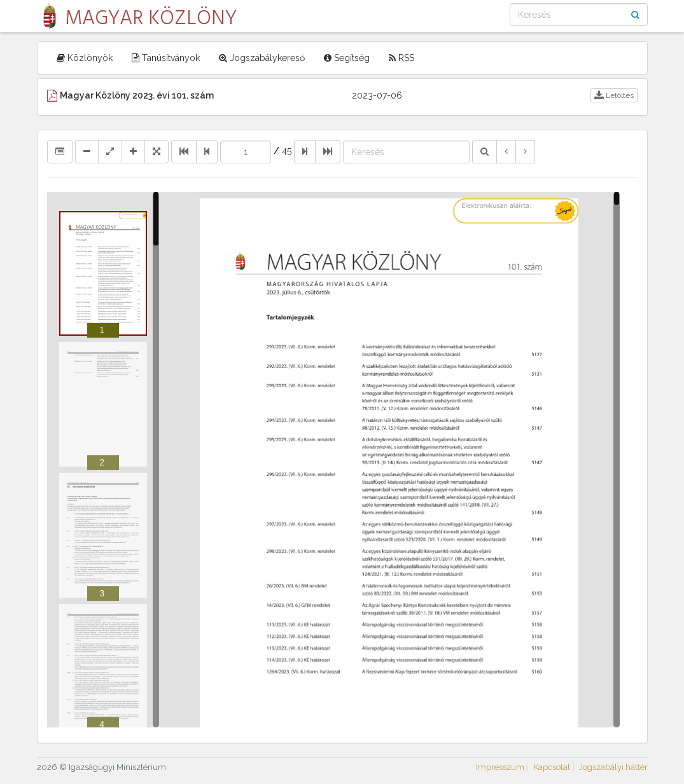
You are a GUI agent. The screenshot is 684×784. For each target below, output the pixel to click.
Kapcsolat (552, 767)
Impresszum (500, 767)
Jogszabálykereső (262, 58)
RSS (401, 58)
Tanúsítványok (166, 58)
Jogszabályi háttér (613, 767)
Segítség (347, 58)
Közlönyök (85, 58)
